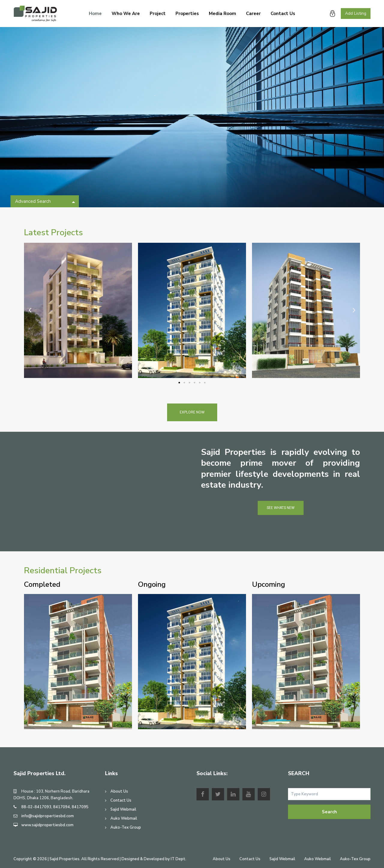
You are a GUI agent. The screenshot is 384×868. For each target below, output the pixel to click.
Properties (187, 14)
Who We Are (126, 14)
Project (158, 14)
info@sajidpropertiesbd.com (48, 816)
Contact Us (283, 14)
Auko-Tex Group (126, 827)
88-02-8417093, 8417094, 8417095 (55, 807)
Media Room (222, 14)
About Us (119, 791)
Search (329, 812)
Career (253, 14)
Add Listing (356, 13)
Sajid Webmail (123, 809)
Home (95, 14)
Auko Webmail (124, 818)
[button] (179, 383)
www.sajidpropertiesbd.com (47, 825)
